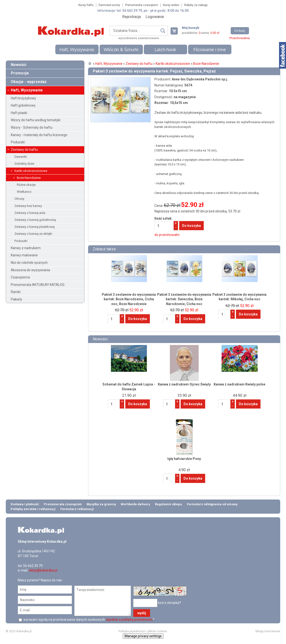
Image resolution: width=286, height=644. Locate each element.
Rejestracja (131, 17)
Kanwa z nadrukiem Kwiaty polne (239, 384)
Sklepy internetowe (268, 631)
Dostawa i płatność (25, 504)
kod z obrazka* (170, 603)
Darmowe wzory (109, 5)
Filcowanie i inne (210, 49)
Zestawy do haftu (24, 150)
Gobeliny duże (24, 164)
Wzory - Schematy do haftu (32, 127)
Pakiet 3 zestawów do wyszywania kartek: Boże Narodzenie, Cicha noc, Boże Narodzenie (129, 299)
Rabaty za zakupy (196, 5)
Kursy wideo (171, 5)
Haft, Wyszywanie (77, 49)
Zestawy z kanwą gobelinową (35, 220)
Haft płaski (19, 113)
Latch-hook (165, 49)
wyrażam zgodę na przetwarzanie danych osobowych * (88, 620)
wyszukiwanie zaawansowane (139, 38)
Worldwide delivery (135, 504)
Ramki (16, 292)
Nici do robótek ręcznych (29, 263)
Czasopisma (20, 277)
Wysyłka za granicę (101, 504)
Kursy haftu (86, 5)
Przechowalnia (240, 38)
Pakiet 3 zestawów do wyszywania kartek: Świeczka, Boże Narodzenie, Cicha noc (184, 299)
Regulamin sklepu (168, 504)
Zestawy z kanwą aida (30, 213)
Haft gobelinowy (23, 105)
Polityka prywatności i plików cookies (143, 631)
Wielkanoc (24, 192)
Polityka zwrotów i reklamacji (33, 509)
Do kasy (240, 31)
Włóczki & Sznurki (121, 49)
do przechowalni (167, 235)
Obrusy (19, 199)
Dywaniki (21, 157)
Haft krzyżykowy (23, 98)
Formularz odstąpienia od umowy (212, 504)
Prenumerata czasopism (142, 5)
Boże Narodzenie (29, 178)
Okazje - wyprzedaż (29, 82)
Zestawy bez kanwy (28, 206)
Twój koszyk (176, 31)
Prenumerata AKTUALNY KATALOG (38, 285)
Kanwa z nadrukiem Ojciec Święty (184, 384)
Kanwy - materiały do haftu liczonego (39, 135)
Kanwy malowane (24, 255)
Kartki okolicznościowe (31, 171)
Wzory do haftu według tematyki (36, 120)
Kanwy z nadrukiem (26, 248)
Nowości (19, 65)
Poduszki (18, 142)
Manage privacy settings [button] (143, 636)
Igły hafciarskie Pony (184, 459)
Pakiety (16, 299)
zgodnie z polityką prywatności (129, 620)
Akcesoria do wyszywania (30, 270)
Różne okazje (26, 185)
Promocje (20, 73)
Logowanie (155, 17)
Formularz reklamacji (77, 509)
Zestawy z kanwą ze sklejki (33, 234)
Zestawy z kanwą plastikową (35, 227)
